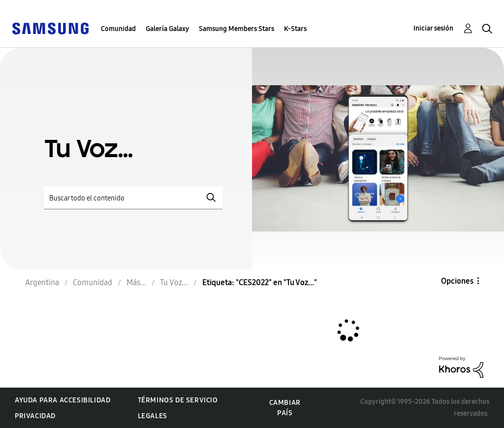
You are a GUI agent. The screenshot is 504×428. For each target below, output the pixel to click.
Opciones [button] (457, 281)
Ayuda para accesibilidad (63, 400)
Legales (153, 416)
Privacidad (35, 416)
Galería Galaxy (167, 29)
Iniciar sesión (433, 28)
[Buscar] (133, 198)
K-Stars (295, 29)
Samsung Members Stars (236, 29)
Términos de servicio (178, 400)
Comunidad (118, 29)
